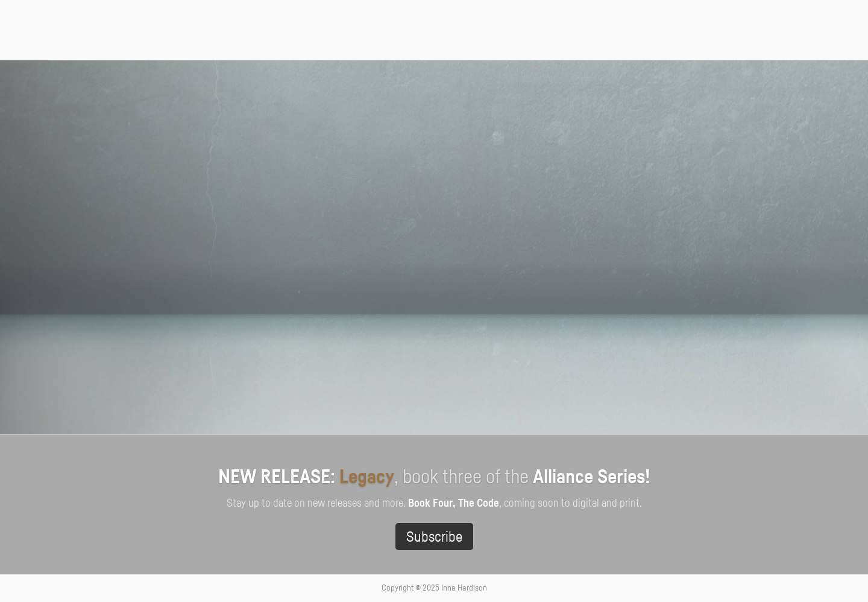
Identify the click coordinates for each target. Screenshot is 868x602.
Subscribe (434, 537)
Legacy (367, 477)
